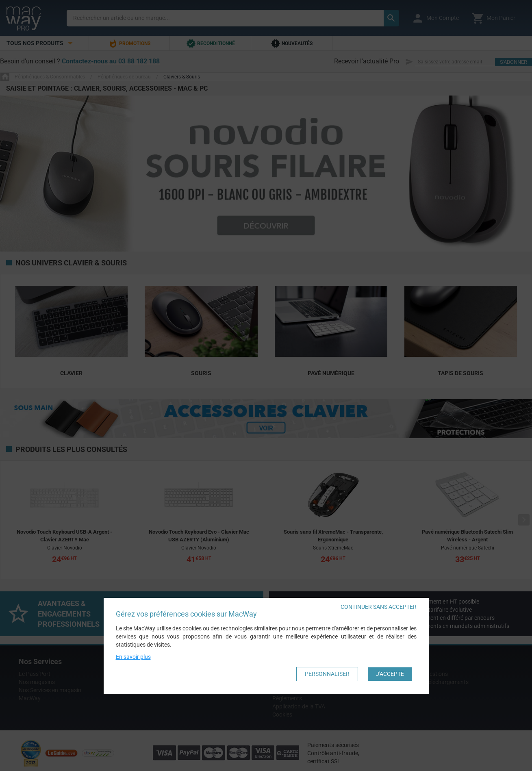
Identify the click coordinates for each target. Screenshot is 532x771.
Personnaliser (327, 674)
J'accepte (390, 674)
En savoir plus (133, 657)
